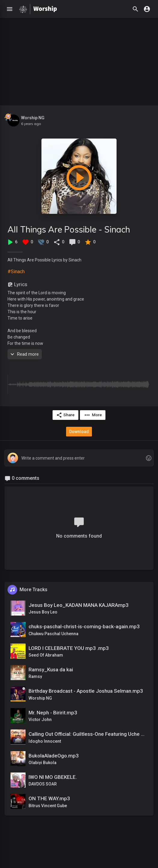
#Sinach (16, 272)
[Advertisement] (79, 60)
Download (79, 432)
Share (65, 415)
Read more (24, 354)
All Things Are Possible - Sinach (69, 229)
